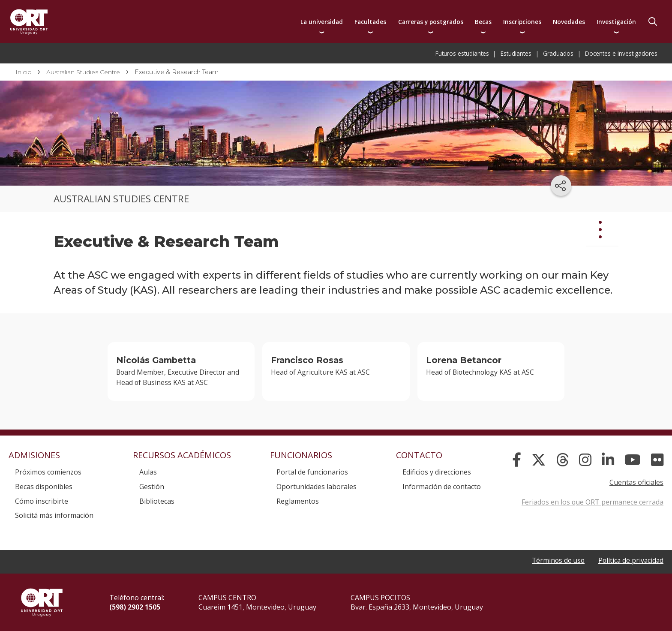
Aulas (148, 472)
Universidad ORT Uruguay (29, 21)
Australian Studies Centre (83, 72)
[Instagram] (585, 460)
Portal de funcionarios (312, 472)
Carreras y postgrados (431, 22)
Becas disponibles (44, 487)
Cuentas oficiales (636, 482)
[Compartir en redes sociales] (561, 186)
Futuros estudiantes (462, 53)
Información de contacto (442, 487)
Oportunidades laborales (316, 487)
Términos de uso (556, 560)
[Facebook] (517, 460)
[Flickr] (657, 460)
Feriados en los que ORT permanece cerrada (592, 502)
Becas (483, 22)
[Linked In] (608, 460)
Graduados (558, 53)
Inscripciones (522, 22)
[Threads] (562, 460)
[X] (539, 460)
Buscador (653, 21)
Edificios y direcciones (437, 472)
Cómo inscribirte (42, 501)
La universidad (322, 22)
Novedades (569, 22)
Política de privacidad (630, 560)
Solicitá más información (54, 515)
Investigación (616, 22)
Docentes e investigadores (621, 53)
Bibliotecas (157, 501)
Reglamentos (298, 501)
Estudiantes (516, 53)
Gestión (152, 487)
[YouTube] (633, 460)
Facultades (370, 22)
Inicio (24, 72)
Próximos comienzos (48, 472)
